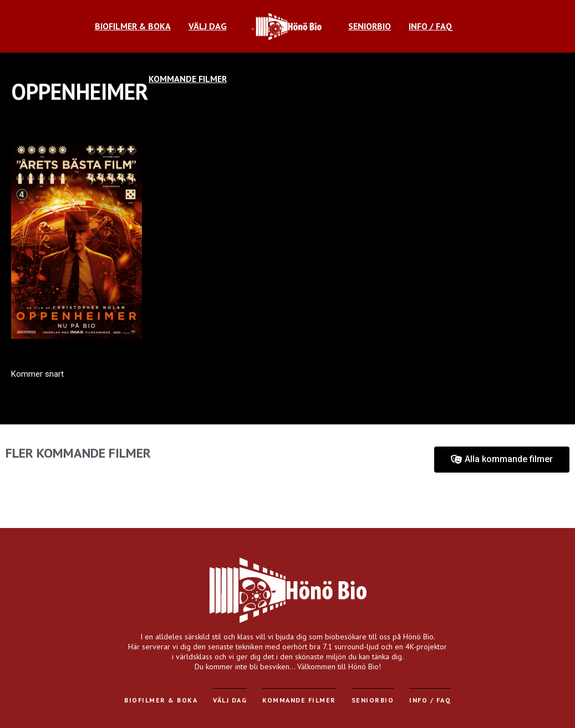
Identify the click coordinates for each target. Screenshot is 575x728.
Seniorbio (373, 700)
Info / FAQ (430, 700)
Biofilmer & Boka (161, 700)
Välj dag (230, 700)
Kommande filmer (299, 700)
